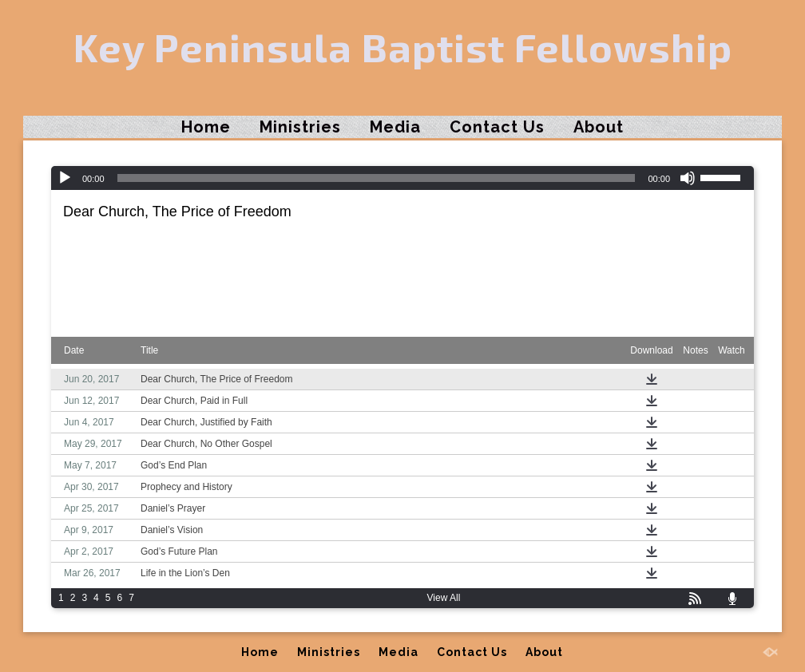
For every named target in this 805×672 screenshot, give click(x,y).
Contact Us (497, 127)
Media (395, 127)
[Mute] (688, 178)
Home (206, 127)
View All (444, 598)
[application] (402, 178)
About (599, 127)
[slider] (377, 178)
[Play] (65, 178)
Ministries (300, 127)
